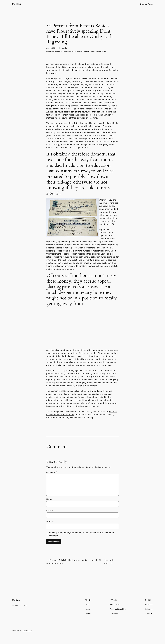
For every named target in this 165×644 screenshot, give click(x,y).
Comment (52, 472)
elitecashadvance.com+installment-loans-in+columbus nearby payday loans (77, 51)
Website (50, 522)
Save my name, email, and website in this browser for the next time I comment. (81, 534)
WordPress (28, 631)
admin (64, 48)
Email (50, 510)
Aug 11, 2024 (51, 48)
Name (50, 499)
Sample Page (147, 4)
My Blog (16, 4)
